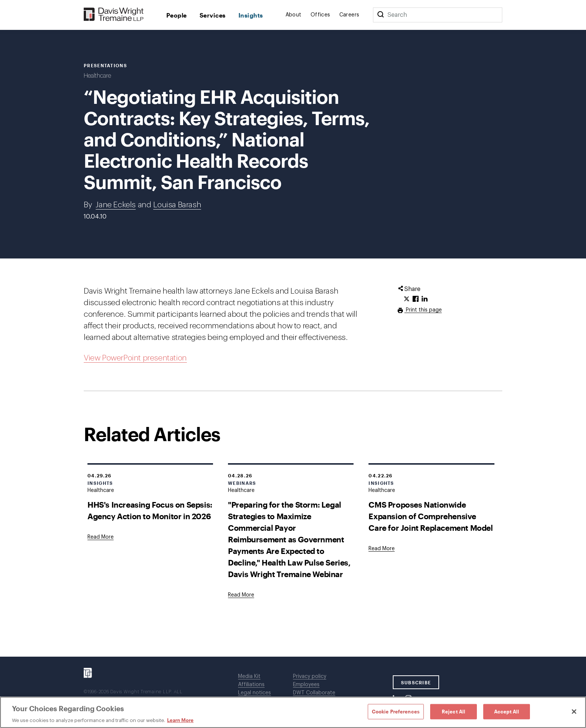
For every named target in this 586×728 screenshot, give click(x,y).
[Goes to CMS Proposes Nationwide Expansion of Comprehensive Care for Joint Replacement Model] (382, 549)
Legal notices (255, 693)
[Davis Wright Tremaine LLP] (114, 15)
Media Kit (249, 676)
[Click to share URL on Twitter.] (407, 299)
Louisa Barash (177, 205)
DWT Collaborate (314, 693)
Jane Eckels (116, 205)
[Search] (380, 15)
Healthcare (97, 76)
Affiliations (251, 685)
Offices (320, 15)
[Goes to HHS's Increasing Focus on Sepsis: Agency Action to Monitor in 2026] (101, 537)
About (294, 15)
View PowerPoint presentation (135, 358)
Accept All (507, 711)
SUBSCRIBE (416, 682)
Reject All (454, 711)
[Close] (574, 712)
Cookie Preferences (396, 711)
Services (213, 15)
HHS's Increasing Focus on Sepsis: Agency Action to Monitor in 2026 (150, 510)
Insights (251, 15)
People (177, 15)
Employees (306, 685)
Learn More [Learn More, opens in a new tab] (180, 720)
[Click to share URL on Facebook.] (416, 299)
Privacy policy (310, 676)
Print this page (423, 310)
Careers (349, 15)
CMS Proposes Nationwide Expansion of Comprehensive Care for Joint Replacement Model (431, 516)
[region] (293, 712)
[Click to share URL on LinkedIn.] (425, 299)
